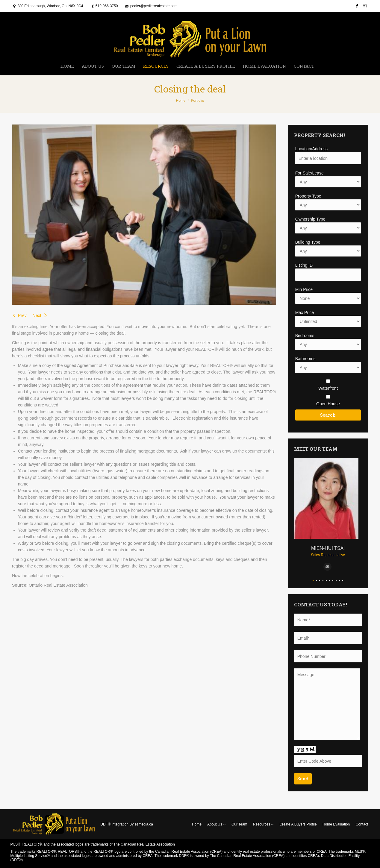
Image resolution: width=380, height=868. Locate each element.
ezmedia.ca (144, 824)
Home (181, 101)
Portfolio (197, 101)
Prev (22, 315)
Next (37, 315)
